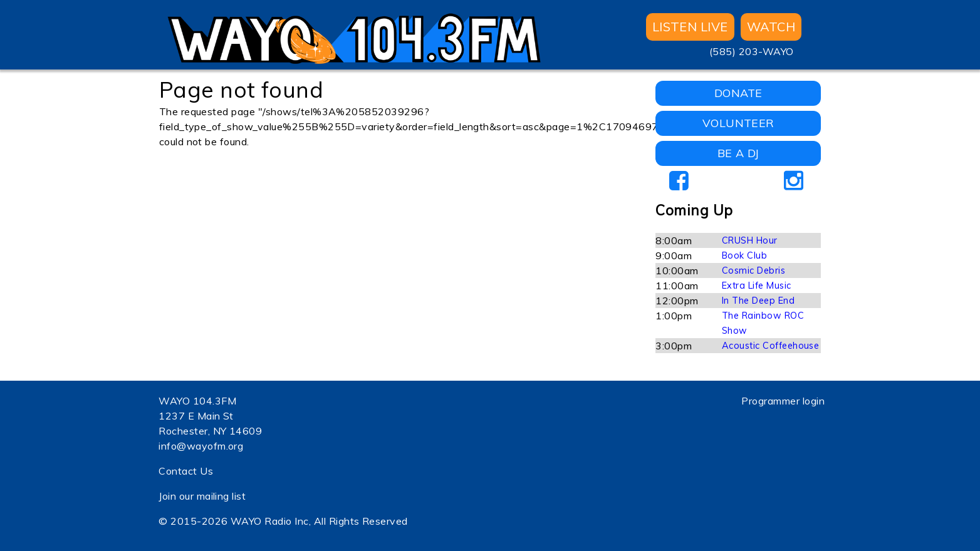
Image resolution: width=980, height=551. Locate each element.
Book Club (744, 255)
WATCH (771, 27)
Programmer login (783, 401)
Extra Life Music (757, 286)
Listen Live (690, 27)
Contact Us (186, 471)
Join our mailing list (202, 496)
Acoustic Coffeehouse (771, 346)
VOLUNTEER (738, 123)
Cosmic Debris (753, 270)
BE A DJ (738, 153)
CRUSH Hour (750, 240)
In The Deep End (758, 301)
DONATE (738, 93)
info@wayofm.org (201, 446)
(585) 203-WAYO (752, 51)
